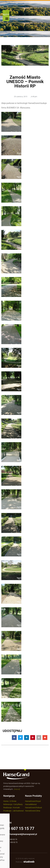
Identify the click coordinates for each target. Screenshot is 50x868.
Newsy (6, 814)
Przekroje (7, 811)
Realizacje (7, 808)
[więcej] (17, 789)
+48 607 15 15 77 (19, 828)
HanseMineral (31, 804)
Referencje (8, 804)
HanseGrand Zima (33, 811)
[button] (7, 19)
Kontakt (17, 808)
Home (6, 801)
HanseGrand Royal (33, 801)
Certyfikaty (18, 804)
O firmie (13, 801)
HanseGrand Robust (34, 808)
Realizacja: (25, 862)
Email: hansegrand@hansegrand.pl (20, 834)
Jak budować (18, 811)
